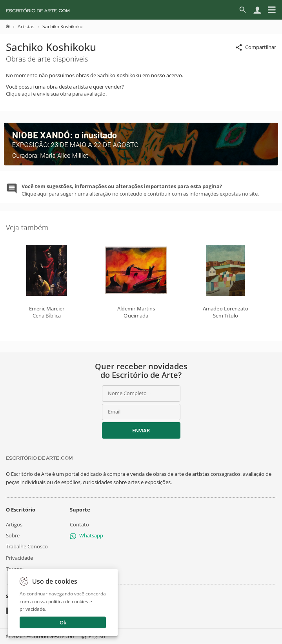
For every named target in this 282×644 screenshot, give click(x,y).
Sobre (13, 535)
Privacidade (19, 558)
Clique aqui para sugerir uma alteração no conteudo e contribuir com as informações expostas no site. (140, 190)
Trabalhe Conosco (27, 547)
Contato (79, 524)
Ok (63, 622)
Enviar (141, 430)
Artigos (14, 524)
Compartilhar (256, 48)
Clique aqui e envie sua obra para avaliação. (56, 94)
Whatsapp (86, 535)
